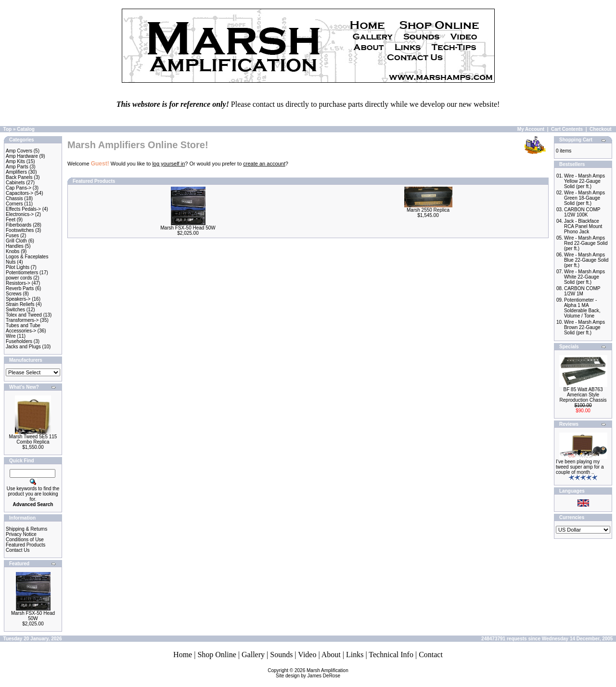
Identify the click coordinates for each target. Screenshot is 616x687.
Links (355, 655)
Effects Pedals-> (23, 209)
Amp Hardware (22, 156)
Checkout (601, 129)
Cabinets (15, 183)
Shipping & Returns (26, 529)
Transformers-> (22, 320)
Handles (15, 246)
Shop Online (217, 655)
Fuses (12, 235)
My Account (531, 129)
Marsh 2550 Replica (428, 210)
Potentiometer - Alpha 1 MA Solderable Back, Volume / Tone (582, 308)
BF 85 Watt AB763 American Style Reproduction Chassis (583, 395)
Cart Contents (567, 129)
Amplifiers (16, 172)
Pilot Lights (18, 267)
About (331, 655)
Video (307, 655)
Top (8, 129)
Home (183, 655)
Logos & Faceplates (27, 257)
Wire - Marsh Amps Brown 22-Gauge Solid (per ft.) (584, 327)
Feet (11, 220)
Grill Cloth (16, 241)
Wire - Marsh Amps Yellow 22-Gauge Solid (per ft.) (584, 181)
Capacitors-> (19, 193)
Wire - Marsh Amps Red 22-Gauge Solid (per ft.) (586, 243)
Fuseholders (19, 341)
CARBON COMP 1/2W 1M (582, 291)
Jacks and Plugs (23, 347)
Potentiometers (22, 273)
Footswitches (20, 230)
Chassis (14, 198)
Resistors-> (18, 283)
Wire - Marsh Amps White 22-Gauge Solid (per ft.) (584, 277)
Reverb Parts (20, 288)
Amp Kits (15, 161)
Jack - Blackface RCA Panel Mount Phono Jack (583, 226)
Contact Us (18, 550)
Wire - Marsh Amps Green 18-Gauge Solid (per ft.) (584, 198)
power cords (19, 278)
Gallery (253, 655)
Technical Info (391, 655)
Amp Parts (17, 167)
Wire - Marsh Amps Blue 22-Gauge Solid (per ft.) (586, 260)
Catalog (26, 129)
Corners (14, 204)
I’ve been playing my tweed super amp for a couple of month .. (580, 467)
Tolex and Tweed (24, 315)
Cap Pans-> (19, 188)
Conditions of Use (25, 540)
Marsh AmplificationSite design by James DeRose (312, 673)
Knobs (13, 251)
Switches (15, 310)
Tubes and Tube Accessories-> (23, 328)
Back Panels (19, 177)
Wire (11, 336)
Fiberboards (19, 225)
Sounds (281, 655)
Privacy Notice (21, 534)
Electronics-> (20, 214)
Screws (14, 294)
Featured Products (26, 545)
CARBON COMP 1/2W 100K (582, 212)
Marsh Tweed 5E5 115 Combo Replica (33, 439)
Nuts (11, 262)
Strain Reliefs (20, 304)
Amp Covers (19, 151)
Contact (431, 655)
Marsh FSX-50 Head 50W (33, 616)
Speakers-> (18, 299)
